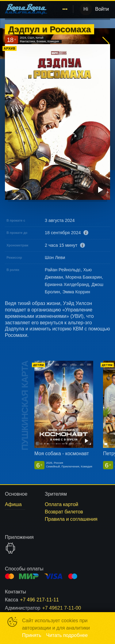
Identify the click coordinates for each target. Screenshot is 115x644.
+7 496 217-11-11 (39, 600)
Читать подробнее (67, 635)
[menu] (61, 9)
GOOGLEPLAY (10, 548)
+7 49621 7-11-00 (61, 608)
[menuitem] (65, 9)
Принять (32, 635)
